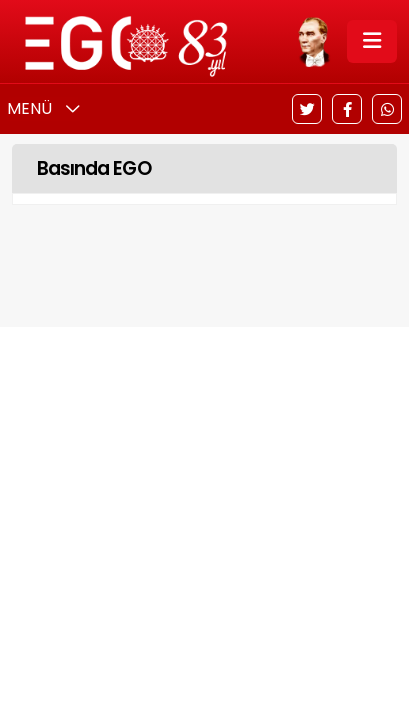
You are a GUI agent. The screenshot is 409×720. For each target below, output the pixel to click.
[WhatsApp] (387, 109)
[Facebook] (347, 109)
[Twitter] (307, 109)
